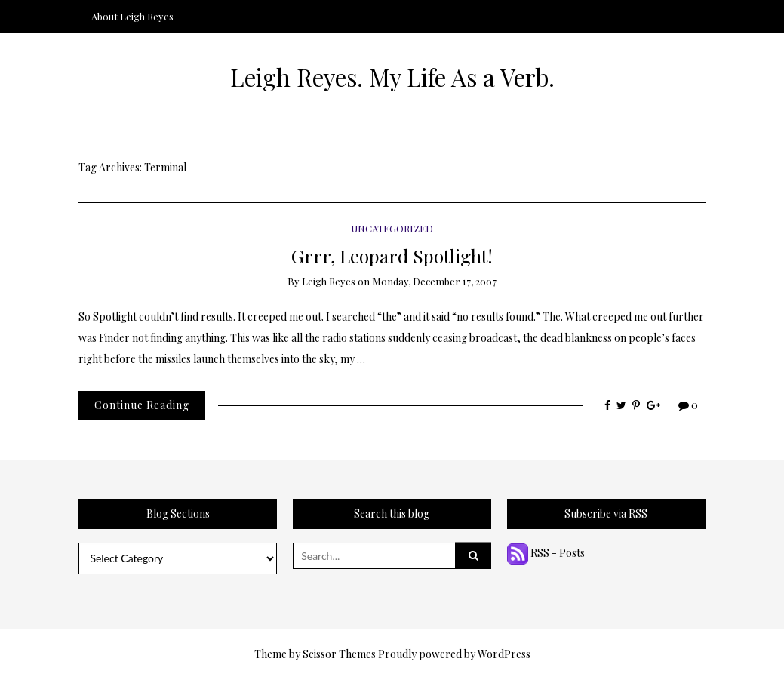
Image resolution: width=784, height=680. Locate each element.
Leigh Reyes (329, 281)
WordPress (504, 654)
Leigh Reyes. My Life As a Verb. (392, 77)
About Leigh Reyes (132, 16)
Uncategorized (392, 228)
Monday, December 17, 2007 (434, 281)
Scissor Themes (339, 654)
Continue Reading (142, 405)
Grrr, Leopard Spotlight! (392, 255)
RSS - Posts (546, 553)
